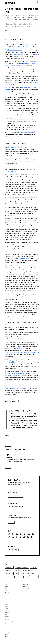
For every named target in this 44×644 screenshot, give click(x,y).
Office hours (8, 593)
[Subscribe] (9, 535)
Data (17, 574)
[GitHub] (32, 538)
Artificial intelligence (22, 567)
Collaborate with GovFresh (16, 496)
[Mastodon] (21, 535)
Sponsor (8, 467)
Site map (7, 632)
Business (8, 570)
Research (7, 612)
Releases (7, 634)
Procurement (35, 577)
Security (7, 626)
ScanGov (10, 458)
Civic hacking (16, 570)
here (30, 54)
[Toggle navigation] (38, 2)
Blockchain (34, 567)
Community (7, 591)
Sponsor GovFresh (13, 550)
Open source (20, 577)
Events (24, 600)
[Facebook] (33, 535)
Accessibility (9, 567)
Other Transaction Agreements (16, 373)
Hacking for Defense (25, 258)
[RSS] (28, 538)
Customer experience (28, 570)
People (6, 587)
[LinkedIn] (13, 535)
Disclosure (7, 624)
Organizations (26, 598)
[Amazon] (17, 538)
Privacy (7, 628)
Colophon (7, 630)
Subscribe (11, 522)
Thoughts (7, 600)
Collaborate (26, 589)
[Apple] (20, 538)
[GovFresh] (10, 3)
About (6, 585)
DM (5, 602)
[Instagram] (9, 538)
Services (7, 589)
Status (6, 636)
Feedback (9, 37)
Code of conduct (9, 622)
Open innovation (10, 577)
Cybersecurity (9, 574)
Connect (25, 587)
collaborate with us (19, 484)
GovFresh (11, 31)
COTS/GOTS (20, 348)
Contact (25, 593)
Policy (27, 577)
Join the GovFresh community (16, 507)
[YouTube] (29, 535)
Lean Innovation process (18, 54)
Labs (6, 595)
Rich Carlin (8, 88)
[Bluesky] (17, 535)
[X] (25, 535)
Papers (6, 608)
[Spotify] (24, 538)
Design (22, 574)
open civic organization (22, 482)
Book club (7, 617)
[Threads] (13, 538)
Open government (31, 574)
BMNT (13, 362)
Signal (6, 614)
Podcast (7, 610)
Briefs (6, 604)
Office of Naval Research (25, 47)
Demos (6, 606)
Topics (6, 598)
